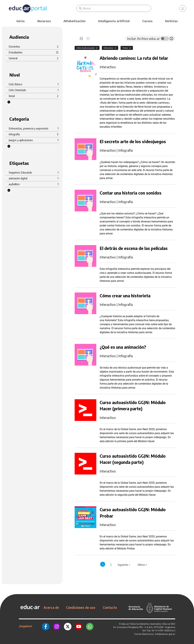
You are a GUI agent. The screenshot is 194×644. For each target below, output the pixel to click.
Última (142, 565)
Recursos (44, 21)
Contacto (110, 607)
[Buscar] (117, 8)
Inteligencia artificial (114, 21)
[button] (9, 102)
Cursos (147, 21)
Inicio (21, 21)
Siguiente (124, 565)
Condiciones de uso (81, 607)
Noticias (171, 21)
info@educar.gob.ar (165, 634)
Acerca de (51, 607)
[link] (183, 8)
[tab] (81, 39)
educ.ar (125, 624)
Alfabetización (74, 21)
